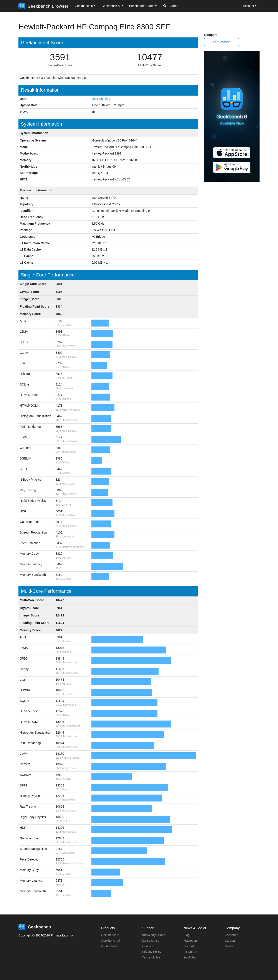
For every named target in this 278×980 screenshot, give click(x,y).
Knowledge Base (154, 935)
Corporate (232, 935)
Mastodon (190, 941)
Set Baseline (222, 42)
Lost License (151, 941)
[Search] (186, 6)
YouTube (189, 957)
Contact (147, 946)
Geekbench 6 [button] (84, 6)
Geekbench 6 (110, 935)
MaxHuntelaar (101, 99)
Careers (230, 941)
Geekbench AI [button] (111, 6)
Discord (189, 946)
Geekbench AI (111, 941)
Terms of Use (151, 957)
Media (229, 946)
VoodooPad (109, 946)
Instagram (190, 952)
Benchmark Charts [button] (142, 6)
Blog (187, 935)
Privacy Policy (152, 952)
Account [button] (249, 6)
